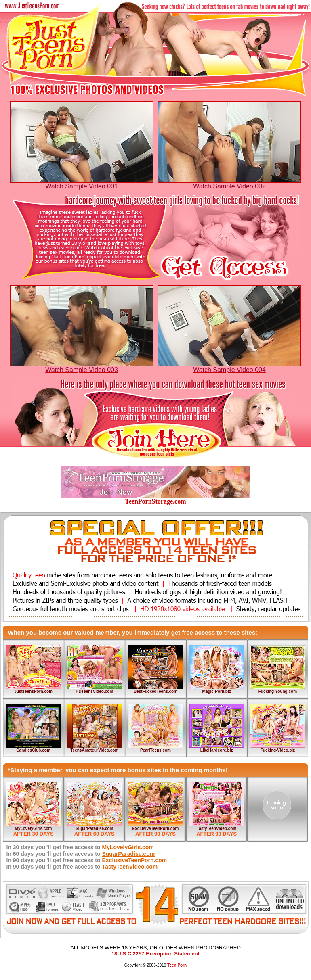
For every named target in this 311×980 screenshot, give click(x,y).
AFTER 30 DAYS (34, 834)
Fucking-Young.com (278, 691)
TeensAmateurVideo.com (94, 750)
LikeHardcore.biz (217, 750)
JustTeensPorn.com (33, 691)
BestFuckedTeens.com (155, 691)
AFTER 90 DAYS (155, 834)
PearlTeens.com (155, 750)
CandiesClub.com (33, 750)
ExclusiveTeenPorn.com (156, 829)
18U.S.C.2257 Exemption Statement (155, 954)
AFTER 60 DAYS (95, 834)
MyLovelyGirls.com (34, 829)
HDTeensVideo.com (94, 691)
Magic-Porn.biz (217, 691)
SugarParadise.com (94, 829)
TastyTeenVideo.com (216, 829)
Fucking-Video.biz (278, 750)
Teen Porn (177, 965)
